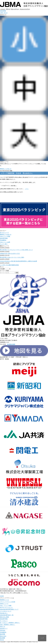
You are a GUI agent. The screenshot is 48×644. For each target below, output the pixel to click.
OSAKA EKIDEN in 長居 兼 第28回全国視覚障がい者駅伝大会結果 (19, 261)
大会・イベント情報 (6, 606)
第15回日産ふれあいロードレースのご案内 (12, 257)
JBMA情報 (3, 11)
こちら (27, 189)
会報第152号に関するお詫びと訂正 (10, 254)
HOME (2, 596)
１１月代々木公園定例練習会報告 (9, 265)
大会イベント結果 (5, 242)
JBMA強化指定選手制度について (9, 609)
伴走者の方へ (4, 613)
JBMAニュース (4, 604)
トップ (42, 638)
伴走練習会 (3, 240)
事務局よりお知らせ (6, 169)
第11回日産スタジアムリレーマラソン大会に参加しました (16, 250)
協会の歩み (3, 636)
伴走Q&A (3, 630)
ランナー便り (4, 244)
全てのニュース (4, 233)
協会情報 (3, 634)
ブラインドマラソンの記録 (8, 602)
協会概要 (3, 638)
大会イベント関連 (5, 236)
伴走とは (3, 626)
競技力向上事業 (4, 617)
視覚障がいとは (4, 600)
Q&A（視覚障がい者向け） (8, 625)
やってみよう (4, 621)
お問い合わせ (4, 13)
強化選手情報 (4, 238)
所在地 (2, 640)
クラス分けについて (6, 611)
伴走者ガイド (4, 628)
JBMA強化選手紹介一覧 (7, 615)
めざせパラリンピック (6, 607)
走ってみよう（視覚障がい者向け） (10, 623)
